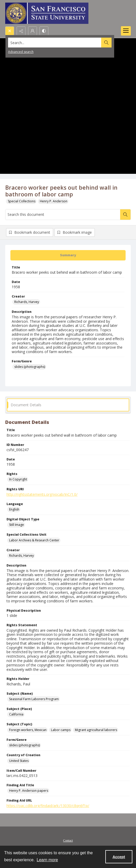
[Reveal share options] (21, 31)
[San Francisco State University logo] (47, 13)
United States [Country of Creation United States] (19, 761)
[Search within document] (125, 215)
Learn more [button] (47, 860)
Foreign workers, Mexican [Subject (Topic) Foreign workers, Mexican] (28, 730)
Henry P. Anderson (54, 201)
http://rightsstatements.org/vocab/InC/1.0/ (42, 494)
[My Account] (33, 31)
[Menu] (126, 31)
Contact (68, 841)
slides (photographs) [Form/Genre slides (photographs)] (30, 367)
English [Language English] (14, 509)
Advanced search (21, 52)
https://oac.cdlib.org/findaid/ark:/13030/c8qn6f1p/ (48, 806)
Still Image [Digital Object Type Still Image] (17, 525)
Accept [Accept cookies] (119, 857)
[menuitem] (68, 840)
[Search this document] (63, 215)
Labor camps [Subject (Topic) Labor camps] (61, 730)
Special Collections (22, 201)
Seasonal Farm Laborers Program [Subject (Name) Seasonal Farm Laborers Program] (34, 699)
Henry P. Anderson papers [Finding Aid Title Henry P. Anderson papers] (29, 791)
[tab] (68, 255)
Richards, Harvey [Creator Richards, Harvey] (27, 302)
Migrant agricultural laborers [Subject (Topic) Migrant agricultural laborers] (96, 730)
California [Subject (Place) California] (16, 714)
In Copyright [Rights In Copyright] (18, 479)
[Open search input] (10, 31)
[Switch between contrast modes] (44, 31)
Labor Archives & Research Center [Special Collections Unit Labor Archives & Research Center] (34, 540)
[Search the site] (55, 43)
